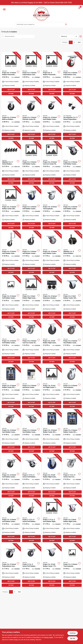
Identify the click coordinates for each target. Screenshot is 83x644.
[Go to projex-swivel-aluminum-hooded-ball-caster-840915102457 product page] (52, 297)
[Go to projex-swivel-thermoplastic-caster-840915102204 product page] (52, 208)
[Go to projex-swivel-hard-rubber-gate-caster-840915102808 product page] (11, 253)
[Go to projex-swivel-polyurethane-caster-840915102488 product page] (11, 565)
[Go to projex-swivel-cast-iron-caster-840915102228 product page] (72, 476)
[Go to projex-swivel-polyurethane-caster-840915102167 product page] (72, 74)
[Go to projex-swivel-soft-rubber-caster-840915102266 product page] (11, 521)
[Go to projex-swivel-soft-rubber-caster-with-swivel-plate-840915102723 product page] (72, 208)
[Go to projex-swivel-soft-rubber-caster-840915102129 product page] (31, 208)
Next (79, 42)
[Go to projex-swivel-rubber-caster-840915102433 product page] (11, 387)
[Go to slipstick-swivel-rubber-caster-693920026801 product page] (72, 253)
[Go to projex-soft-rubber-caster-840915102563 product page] (52, 565)
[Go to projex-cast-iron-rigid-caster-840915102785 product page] (52, 387)
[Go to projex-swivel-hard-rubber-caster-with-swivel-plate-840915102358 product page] (11, 431)
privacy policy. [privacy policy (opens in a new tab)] (49, 637)
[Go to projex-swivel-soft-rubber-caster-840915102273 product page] (31, 253)
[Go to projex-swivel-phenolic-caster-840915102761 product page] (31, 119)
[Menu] (4, 9)
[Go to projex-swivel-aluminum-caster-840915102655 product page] (31, 387)
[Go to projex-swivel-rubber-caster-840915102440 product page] (72, 431)
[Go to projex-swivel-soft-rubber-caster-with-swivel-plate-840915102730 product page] (72, 163)
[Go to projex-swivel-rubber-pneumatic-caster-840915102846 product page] (11, 74)
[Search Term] (42, 24)
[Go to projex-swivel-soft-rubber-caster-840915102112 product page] (11, 297)
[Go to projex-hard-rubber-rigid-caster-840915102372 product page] (72, 521)
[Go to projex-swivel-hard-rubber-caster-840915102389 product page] (72, 342)
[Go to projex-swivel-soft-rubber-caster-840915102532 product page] (11, 476)
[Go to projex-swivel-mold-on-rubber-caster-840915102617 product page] (11, 119)
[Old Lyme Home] (42, 14)
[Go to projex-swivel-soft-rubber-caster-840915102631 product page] (31, 476)
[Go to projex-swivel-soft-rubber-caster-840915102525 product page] (31, 565)
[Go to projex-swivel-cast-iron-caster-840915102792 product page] (52, 163)
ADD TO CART (11, 90)
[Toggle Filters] (81, 36)
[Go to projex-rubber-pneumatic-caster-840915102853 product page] (52, 74)
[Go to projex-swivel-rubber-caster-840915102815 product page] (11, 208)
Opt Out (73, 638)
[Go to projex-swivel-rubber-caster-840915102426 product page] (52, 431)
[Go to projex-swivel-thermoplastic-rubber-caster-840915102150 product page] (72, 565)
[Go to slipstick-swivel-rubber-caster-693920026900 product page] (11, 163)
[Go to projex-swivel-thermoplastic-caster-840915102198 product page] (72, 387)
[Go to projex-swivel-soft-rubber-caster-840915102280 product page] (31, 521)
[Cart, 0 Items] (79, 8)
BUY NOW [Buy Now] (11, 94)
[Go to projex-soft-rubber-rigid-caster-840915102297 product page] (52, 476)
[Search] (66, 24)
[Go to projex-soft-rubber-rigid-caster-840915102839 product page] (52, 342)
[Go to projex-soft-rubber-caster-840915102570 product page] (72, 297)
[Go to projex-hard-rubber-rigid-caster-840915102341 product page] (52, 521)
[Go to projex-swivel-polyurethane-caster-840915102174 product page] (31, 74)
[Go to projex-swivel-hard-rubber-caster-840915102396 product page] (52, 253)
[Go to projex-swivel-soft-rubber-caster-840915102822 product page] (31, 163)
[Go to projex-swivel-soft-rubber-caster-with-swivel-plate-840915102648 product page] (11, 342)
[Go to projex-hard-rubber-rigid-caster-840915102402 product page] (31, 297)
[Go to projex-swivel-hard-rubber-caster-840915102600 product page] (52, 119)
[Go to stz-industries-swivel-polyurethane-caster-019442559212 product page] (72, 119)
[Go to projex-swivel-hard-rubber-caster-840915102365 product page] (31, 431)
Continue (73, 633)
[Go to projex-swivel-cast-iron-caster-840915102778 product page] (31, 342)
